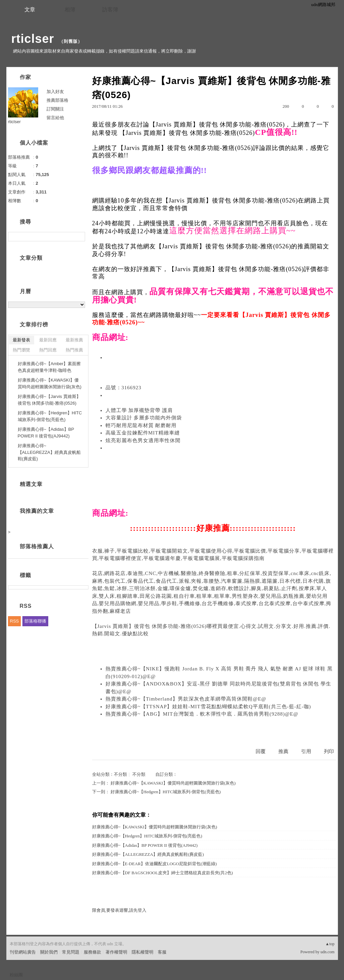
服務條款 (92, 952)
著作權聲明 (116, 952)
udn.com (328, 952)
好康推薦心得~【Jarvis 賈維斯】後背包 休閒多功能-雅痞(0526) (49, 400)
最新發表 (21, 340)
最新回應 (48, 340)
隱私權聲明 (143, 952)
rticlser (33, 39)
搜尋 (79, 237)
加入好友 (55, 92)
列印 (329, 751)
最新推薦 (74, 340)
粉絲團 (16, 975)
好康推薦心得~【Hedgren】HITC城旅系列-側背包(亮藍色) (166, 792)
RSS (15, 621)
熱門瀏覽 (21, 350)
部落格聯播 (35, 621)
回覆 (261, 751)
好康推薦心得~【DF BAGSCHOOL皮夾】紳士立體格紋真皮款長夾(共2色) (163, 873)
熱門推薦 (74, 350)
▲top (330, 944)
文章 (30, 10)
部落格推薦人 (37, 546)
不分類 (120, 774)
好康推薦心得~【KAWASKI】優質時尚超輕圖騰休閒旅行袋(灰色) (173, 783)
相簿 (70, 10)
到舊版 (71, 41)
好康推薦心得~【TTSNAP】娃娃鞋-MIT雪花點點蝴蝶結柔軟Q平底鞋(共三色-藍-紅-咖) (208, 707)
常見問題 (71, 952)
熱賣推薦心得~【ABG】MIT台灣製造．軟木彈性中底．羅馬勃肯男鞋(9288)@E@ (202, 714)
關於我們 (49, 952)
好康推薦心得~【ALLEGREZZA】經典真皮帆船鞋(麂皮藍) (148, 854)
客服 (162, 952)
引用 (306, 751)
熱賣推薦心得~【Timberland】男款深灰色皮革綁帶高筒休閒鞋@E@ (186, 699)
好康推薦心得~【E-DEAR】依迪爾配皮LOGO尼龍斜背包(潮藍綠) (154, 864)
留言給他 (55, 118)
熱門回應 (48, 350)
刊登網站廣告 (23, 952)
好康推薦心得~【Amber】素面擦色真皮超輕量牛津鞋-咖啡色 (49, 367)
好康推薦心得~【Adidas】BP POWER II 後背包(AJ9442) (145, 845)
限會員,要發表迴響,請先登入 (119, 910)
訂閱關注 (55, 109)
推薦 (283, 751)
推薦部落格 (57, 100)
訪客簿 (110, 10)
